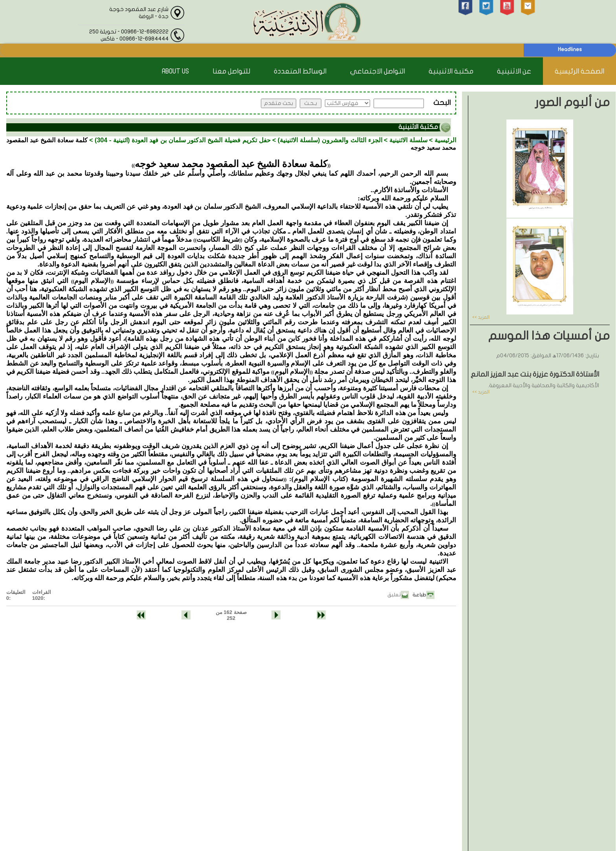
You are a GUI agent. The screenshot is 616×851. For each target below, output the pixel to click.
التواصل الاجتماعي (378, 71)
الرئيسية (445, 140)
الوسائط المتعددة (300, 71)
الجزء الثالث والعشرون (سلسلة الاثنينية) (330, 140)
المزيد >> (481, 317)
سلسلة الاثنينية (408, 140)
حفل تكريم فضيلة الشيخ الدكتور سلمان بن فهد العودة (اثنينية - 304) (183, 140)
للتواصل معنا (231, 71)
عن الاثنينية (514, 71)
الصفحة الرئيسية (579, 71)
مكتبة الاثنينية (451, 71)
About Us (175, 71)
